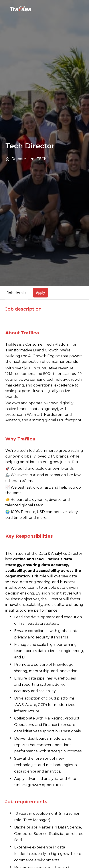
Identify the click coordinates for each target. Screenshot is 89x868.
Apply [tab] (41, 293)
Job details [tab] (17, 293)
